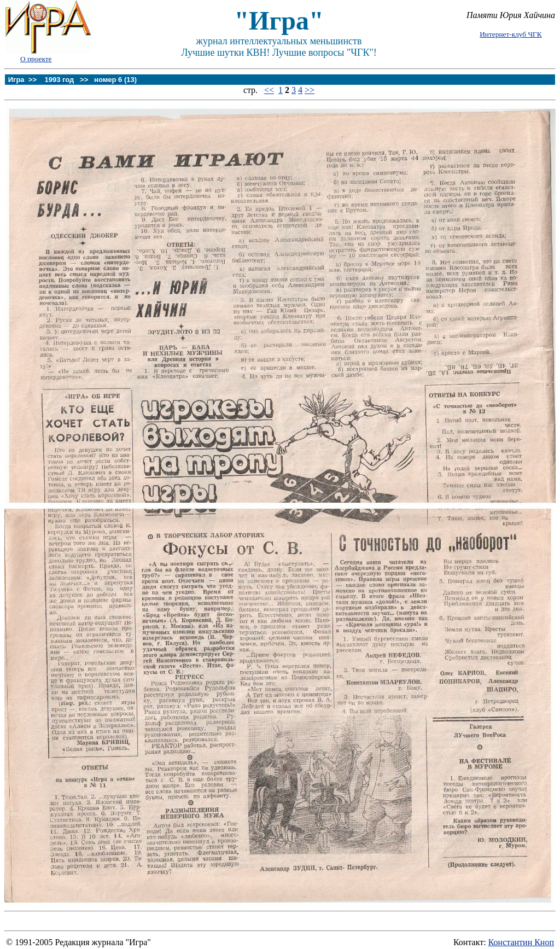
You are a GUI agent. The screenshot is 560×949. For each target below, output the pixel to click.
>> (310, 90)
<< (269, 90)
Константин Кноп (521, 942)
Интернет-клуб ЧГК (511, 34)
